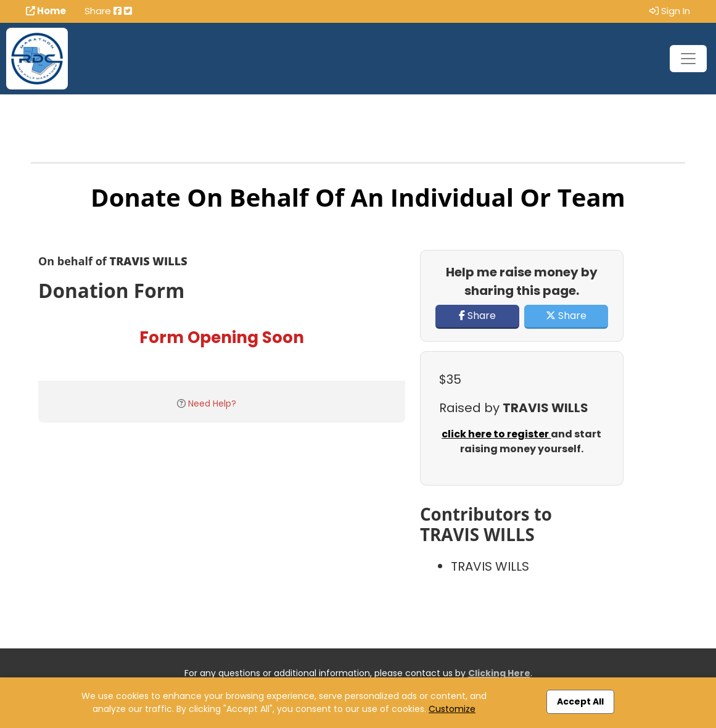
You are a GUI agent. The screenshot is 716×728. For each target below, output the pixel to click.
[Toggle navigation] (688, 59)
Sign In (670, 11)
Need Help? (212, 403)
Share (477, 316)
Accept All (580, 701)
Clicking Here (499, 673)
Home (46, 11)
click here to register (496, 434)
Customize (452, 709)
